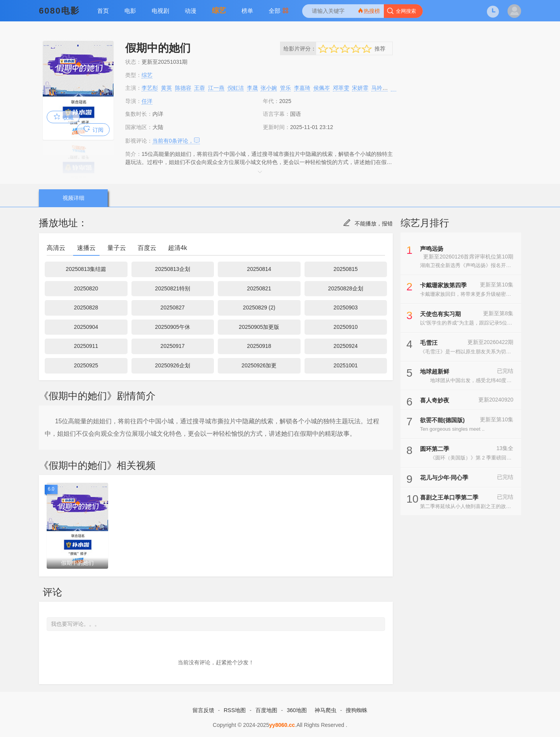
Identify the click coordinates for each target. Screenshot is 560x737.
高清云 (56, 248)
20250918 (259, 346)
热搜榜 (369, 11)
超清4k (178, 248)
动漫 (191, 11)
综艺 (219, 10)
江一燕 (216, 88)
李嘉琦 (302, 88)
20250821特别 (173, 288)
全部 (279, 11)
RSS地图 (235, 710)
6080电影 (59, 11)
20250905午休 (173, 327)
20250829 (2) (259, 307)
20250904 (86, 327)
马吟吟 (380, 88)
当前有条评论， (176, 141)
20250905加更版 (259, 327)
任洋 (147, 101)
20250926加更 (259, 365)
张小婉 (269, 88)
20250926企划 (173, 365)
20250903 (346, 307)
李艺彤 (150, 88)
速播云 (86, 248)
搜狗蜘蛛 (357, 710)
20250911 (86, 346)
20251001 (346, 365)
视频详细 (73, 198)
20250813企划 (173, 269)
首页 (103, 11)
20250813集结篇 (86, 269)
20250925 (86, 365)
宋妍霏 (360, 88)
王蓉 (199, 88)
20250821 (259, 288)
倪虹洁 (236, 88)
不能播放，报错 (368, 224)
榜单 (247, 11)
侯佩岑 (322, 88)
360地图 (297, 710)
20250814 (259, 269)
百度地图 (266, 710)
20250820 (86, 288)
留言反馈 (203, 710)
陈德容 (183, 88)
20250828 (86, 307)
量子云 (117, 248)
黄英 (166, 88)
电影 (130, 11)
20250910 (346, 327)
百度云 (147, 248)
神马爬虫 (325, 710)
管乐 (285, 88)
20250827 (173, 307)
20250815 (346, 269)
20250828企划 (346, 288)
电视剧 (160, 11)
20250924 (346, 346)
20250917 (173, 346)
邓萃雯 (341, 88)
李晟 (252, 88)
